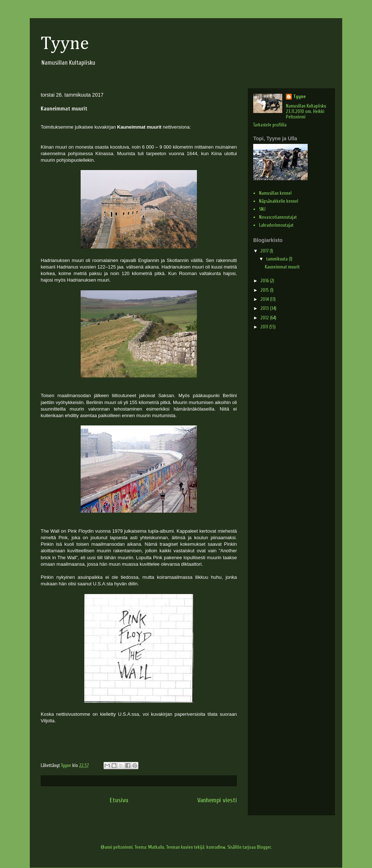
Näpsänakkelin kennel (279, 201)
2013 (265, 308)
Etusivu (119, 800)
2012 (265, 318)
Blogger (264, 847)
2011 (265, 327)
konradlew (216, 847)
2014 (265, 299)
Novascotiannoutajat (278, 217)
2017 (265, 251)
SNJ (262, 209)
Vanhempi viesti (217, 800)
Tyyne (65, 44)
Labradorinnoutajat (276, 225)
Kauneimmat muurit (282, 267)
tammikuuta (278, 259)
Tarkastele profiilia (270, 125)
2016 (265, 281)
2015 (265, 290)
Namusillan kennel (275, 193)
